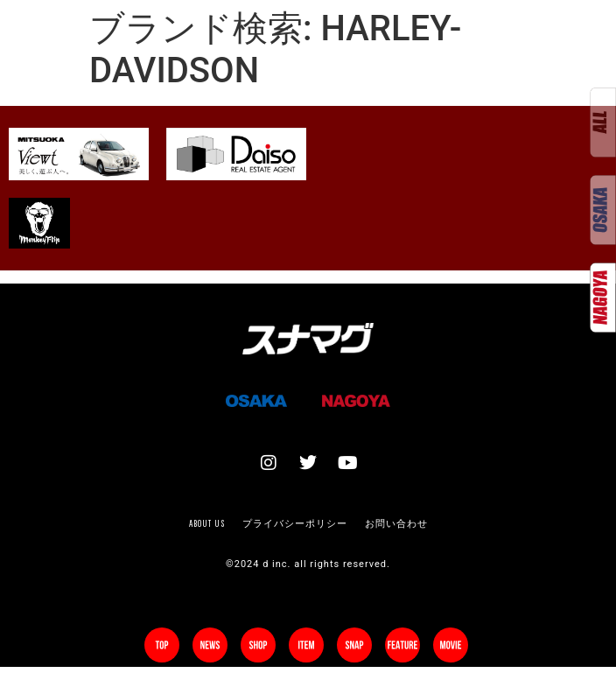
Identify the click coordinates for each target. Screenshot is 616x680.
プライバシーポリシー (295, 523)
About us (207, 523)
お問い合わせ (396, 523)
